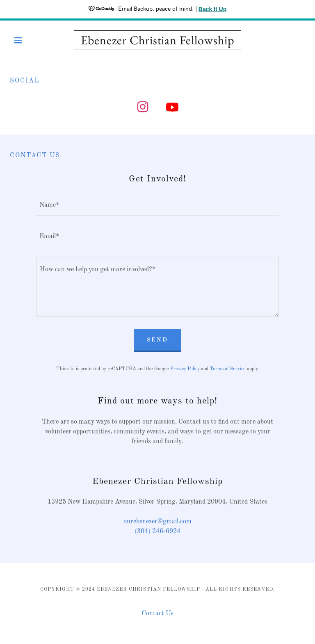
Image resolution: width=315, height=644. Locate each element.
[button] (32, 40)
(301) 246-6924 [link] (157, 532)
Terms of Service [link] (228, 369)
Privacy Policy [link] (185, 369)
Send (158, 340)
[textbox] (157, 205)
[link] (157, 43)
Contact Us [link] (157, 614)
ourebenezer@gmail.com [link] (157, 522)
